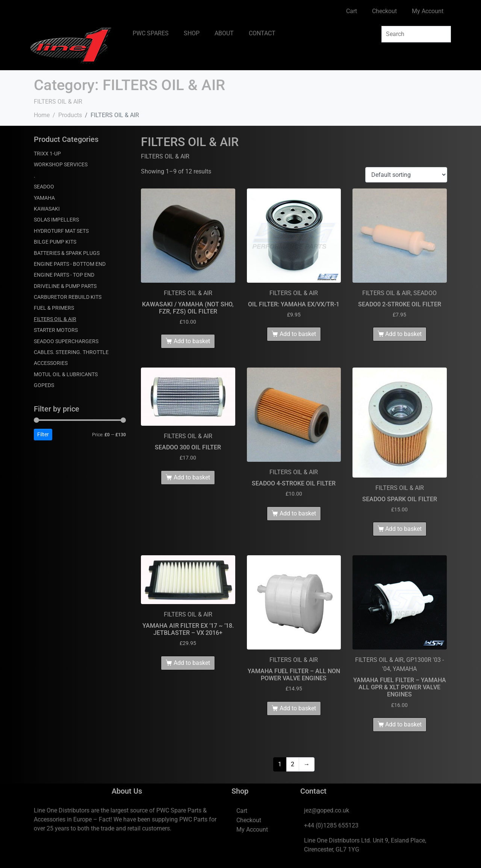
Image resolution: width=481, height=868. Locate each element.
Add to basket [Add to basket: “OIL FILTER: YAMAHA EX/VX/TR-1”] (298, 334)
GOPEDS (44, 385)
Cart (352, 11)
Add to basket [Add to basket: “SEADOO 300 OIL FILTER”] (192, 477)
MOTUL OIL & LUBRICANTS (66, 374)
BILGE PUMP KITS (55, 242)
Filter (43, 434)
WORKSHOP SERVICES (61, 164)
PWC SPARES (151, 33)
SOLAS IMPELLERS (56, 220)
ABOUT (224, 33)
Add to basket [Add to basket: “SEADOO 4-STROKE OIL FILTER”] (298, 513)
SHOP (192, 33)
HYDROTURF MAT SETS (61, 231)
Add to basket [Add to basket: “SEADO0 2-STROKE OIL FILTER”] (403, 334)
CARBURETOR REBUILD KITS (68, 297)
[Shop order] (406, 175)
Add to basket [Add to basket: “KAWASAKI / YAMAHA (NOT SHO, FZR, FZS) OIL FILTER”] (192, 341)
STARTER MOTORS (56, 330)
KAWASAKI (47, 209)
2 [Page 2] (293, 764)
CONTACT (262, 33)
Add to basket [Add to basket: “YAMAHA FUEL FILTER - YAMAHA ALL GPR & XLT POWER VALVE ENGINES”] (403, 724)
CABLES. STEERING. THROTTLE (71, 352)
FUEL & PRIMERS (54, 308)
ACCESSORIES (51, 363)
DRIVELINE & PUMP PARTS (65, 286)
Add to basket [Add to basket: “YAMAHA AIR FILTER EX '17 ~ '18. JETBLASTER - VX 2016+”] (192, 663)
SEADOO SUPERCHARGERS (66, 341)
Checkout (384, 11)
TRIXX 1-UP (47, 154)
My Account (428, 11)
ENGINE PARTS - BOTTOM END (70, 264)
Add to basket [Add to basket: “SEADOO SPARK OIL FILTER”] (403, 529)
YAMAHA (44, 198)
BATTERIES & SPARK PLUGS (67, 253)
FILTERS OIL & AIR (55, 319)
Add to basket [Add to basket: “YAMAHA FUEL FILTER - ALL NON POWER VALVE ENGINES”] (298, 708)
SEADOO (44, 187)
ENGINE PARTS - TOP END (64, 275)
